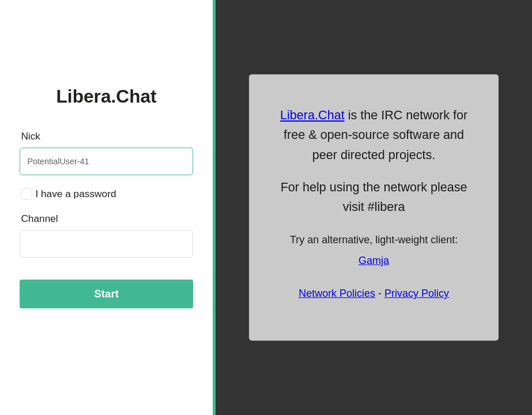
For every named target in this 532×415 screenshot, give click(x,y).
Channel (39, 218)
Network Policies (337, 293)
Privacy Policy (417, 293)
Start (106, 294)
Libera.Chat (312, 115)
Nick (31, 136)
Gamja (374, 261)
